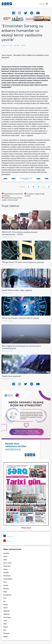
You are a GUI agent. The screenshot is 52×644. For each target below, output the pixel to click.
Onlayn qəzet (26, 528)
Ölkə (5, 630)
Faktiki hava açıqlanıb (11, 376)
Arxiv (5, 598)
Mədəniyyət (7, 576)
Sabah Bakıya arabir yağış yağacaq (17, 290)
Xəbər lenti (8, 537)
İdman (5, 560)
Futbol (5, 569)
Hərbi (5, 624)
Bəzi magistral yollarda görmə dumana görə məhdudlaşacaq (21, 347)
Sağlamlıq (6, 614)
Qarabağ (6, 573)
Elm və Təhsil (7, 563)
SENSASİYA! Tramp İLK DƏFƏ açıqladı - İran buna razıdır (12, 199)
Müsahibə (6, 553)
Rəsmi (5, 582)
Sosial (5, 621)
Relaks (5, 605)
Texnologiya (7, 617)
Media (5, 592)
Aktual (5, 608)
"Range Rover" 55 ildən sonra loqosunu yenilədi (23, 262)
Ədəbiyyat (6, 611)
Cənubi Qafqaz (8, 579)
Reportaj (6, 589)
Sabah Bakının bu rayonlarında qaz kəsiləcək (12, 195)
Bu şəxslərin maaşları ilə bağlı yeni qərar (34, 195)
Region (6, 627)
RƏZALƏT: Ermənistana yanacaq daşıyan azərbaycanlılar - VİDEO (20, 233)
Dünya (5, 557)
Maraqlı (6, 637)
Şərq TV (7, 541)
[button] (43, 4)
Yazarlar (6, 585)
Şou (5, 601)
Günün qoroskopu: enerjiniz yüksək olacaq (20, 318)
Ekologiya (6, 633)
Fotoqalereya (7, 595)
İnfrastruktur (7, 566)
